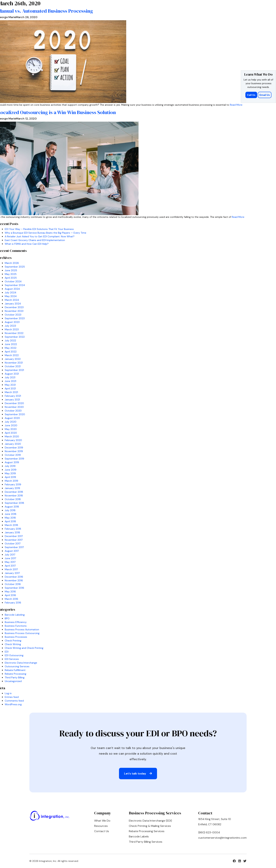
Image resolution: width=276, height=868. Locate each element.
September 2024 (15, 285)
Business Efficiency (16, 622)
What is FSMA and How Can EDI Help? (27, 244)
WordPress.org (13, 704)
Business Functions (16, 626)
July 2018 (10, 510)
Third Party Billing (15, 677)
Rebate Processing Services (147, 831)
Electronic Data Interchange (21, 663)
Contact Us (102, 831)
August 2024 (12, 289)
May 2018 (10, 518)
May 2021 (10, 385)
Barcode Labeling (15, 615)
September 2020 (15, 414)
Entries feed (12, 697)
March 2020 (12, 436)
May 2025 (11, 274)
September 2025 (15, 267)
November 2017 (14, 540)
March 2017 (11, 569)
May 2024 (11, 296)
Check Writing (13, 644)
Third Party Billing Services (146, 842)
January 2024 (13, 304)
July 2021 (10, 377)
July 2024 (11, 292)
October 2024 (13, 281)
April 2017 (10, 566)
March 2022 (12, 355)
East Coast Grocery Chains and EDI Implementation (35, 240)
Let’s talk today (138, 774)
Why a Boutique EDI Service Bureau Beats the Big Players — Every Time (46, 233)
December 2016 (14, 577)
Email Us (265, 95)
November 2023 (14, 311)
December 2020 (14, 403)
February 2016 (13, 603)
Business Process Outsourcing (22, 633)
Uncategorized (13, 681)
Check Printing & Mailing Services (150, 826)
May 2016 (10, 591)
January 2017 (12, 573)
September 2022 (15, 337)
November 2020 (14, 407)
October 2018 (13, 499)
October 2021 (13, 366)
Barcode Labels (139, 836)
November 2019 (14, 451)
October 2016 (13, 584)
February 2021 (13, 396)
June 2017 (10, 558)
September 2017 (14, 547)
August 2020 (12, 418)
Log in (8, 693)
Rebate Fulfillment (15, 670)
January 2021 (12, 400)
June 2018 (11, 514)
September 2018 (14, 503)
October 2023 (13, 315)
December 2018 (14, 492)
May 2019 (10, 473)
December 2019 (14, 448)
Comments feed (14, 701)
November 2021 (14, 363)
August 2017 (12, 551)
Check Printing (13, 641)
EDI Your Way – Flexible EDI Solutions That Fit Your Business (39, 229)
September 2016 (14, 588)
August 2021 (12, 374)
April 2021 (10, 388)
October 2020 (13, 411)
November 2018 (14, 496)
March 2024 (12, 300)
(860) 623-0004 (209, 832)
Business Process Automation (22, 629)
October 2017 (13, 544)
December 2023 (14, 307)
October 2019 (13, 455)
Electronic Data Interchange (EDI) (150, 821)
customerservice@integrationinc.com (222, 838)
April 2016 (10, 595)
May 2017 (10, 562)
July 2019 (10, 466)
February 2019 (13, 484)
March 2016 (11, 599)
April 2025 (11, 278)
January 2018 (12, 532)
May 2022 (11, 348)
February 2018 (13, 529)
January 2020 (13, 444)
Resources (101, 826)
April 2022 (11, 352)
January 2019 (12, 488)
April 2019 (10, 477)
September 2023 (15, 318)
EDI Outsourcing (14, 655)
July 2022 (10, 340)
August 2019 (12, 462)
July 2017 (10, 555)
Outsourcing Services (17, 666)
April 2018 (10, 521)
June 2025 (11, 270)
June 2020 (11, 425)
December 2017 (14, 536)
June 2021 (10, 381)
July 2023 (10, 326)
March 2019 (11, 481)
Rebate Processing (15, 674)
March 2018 (11, 525)
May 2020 (11, 429)
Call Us (251, 95)
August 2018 (12, 507)
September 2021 (14, 370)
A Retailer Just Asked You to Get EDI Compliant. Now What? (40, 236)
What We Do (102, 821)
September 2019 (14, 459)
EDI (7, 652)
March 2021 (11, 392)
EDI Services (12, 659)
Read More (236, 105)
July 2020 (11, 422)
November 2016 (14, 580)
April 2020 (11, 433)
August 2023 (12, 322)
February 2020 (13, 440)
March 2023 (12, 329)
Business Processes (16, 637)
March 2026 (12, 263)
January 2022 (13, 359)
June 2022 (11, 344)
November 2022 (14, 333)
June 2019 (11, 470)
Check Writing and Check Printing (24, 648)
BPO (7, 618)
